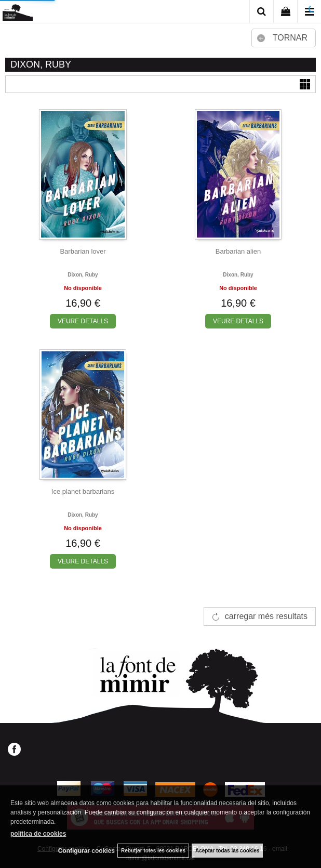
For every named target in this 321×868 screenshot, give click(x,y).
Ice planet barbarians (83, 491)
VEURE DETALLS (83, 321)
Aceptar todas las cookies (227, 851)
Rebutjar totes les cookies (153, 851)
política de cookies (38, 834)
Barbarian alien (238, 251)
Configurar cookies (86, 851)
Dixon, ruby (83, 275)
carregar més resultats (266, 616)
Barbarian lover (83, 251)
